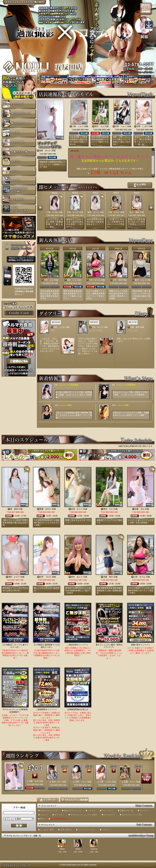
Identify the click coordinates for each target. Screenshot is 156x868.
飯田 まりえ (93, 212)
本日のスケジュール (49, 811)
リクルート (107, 830)
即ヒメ (43, 819)
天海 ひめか (114, 212)
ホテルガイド (110, 815)
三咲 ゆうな (95, 280)
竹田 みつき (73, 212)
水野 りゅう (121, 126)
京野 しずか (142, 126)
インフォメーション (87, 830)
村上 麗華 (134, 212)
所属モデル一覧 (127, 811)
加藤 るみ (139, 509)
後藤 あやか (45, 509)
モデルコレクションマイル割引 (84, 815)
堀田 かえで (14, 577)
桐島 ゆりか (45, 151)
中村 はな (49, 280)
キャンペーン (108, 811)
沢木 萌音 (117, 280)
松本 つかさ (45, 577)
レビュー (44, 815)
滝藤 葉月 (135, 327)
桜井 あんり (77, 577)
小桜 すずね (52, 212)
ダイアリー (145, 811)
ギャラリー (59, 815)
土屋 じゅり (78, 126)
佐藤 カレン (130, 782)
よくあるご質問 (47, 830)
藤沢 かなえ (140, 280)
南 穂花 (14, 509)
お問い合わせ (66, 830)
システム (92, 811)
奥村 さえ (99, 126)
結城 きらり (77, 509)
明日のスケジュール (73, 811)
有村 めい (57, 782)
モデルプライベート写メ (132, 815)
